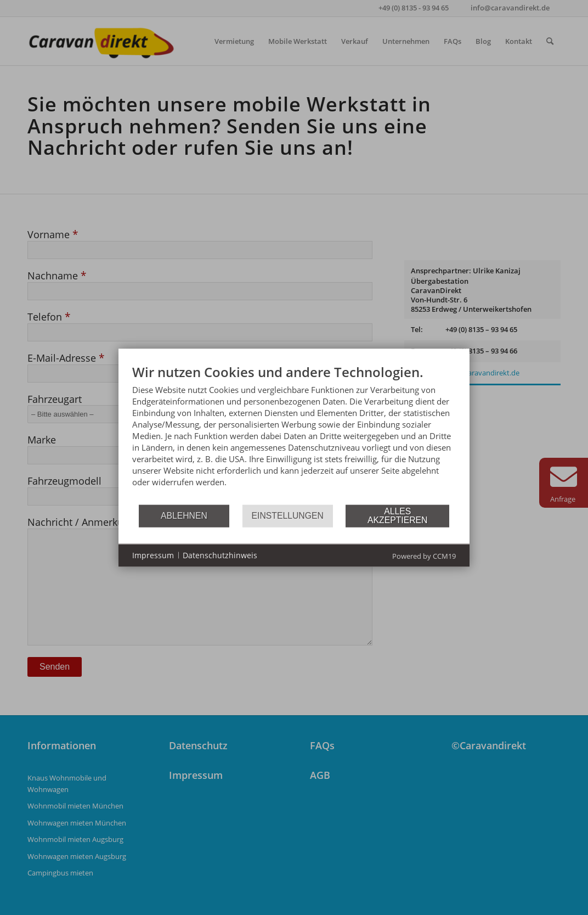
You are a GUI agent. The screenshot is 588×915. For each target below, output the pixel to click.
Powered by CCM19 (424, 555)
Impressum (153, 555)
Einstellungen (288, 516)
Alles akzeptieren (397, 516)
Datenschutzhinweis (220, 555)
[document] (294, 433)
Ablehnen (184, 516)
